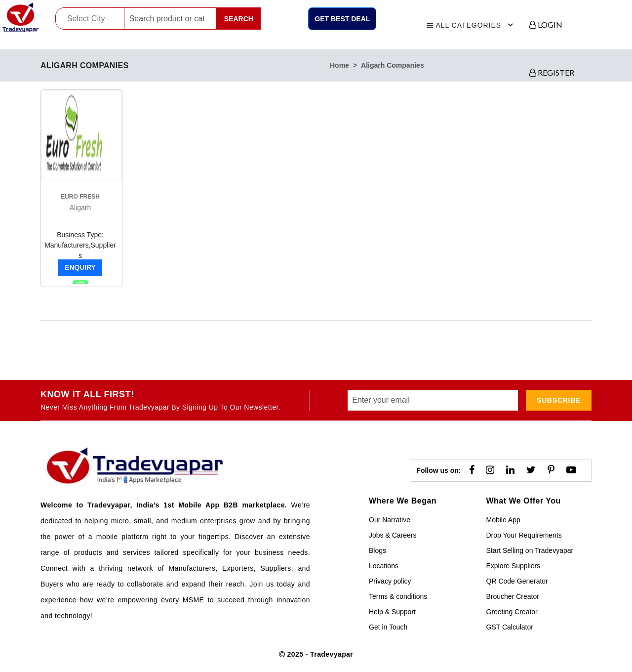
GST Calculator (510, 627)
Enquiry (80, 268)
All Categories (472, 24)
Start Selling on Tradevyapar (530, 550)
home (339, 65)
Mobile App (503, 520)
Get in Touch (388, 627)
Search (239, 19)
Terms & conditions (398, 596)
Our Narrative (390, 520)
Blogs (377, 550)
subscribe (559, 400)
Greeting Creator (512, 612)
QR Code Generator (517, 581)
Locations (384, 566)
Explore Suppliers (513, 566)
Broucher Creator (513, 596)
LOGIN (546, 24)
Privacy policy (390, 581)
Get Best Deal (342, 19)
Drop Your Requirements (524, 535)
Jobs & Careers (393, 535)
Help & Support (392, 612)
